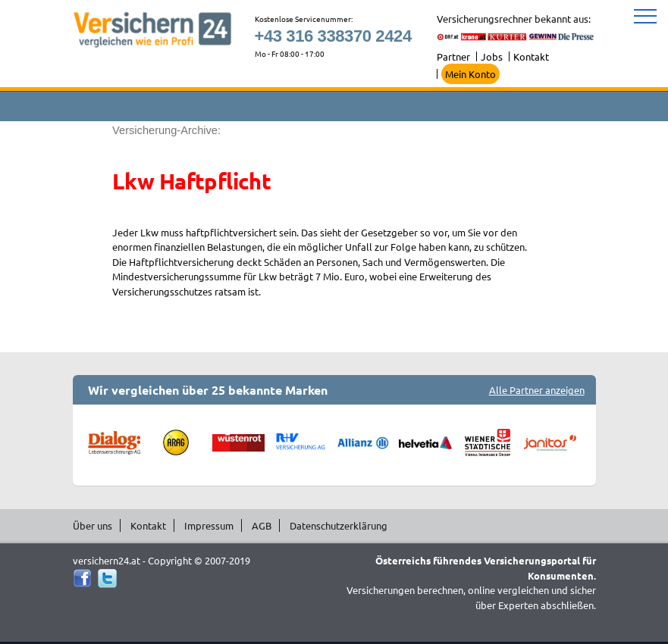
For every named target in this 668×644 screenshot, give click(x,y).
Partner (453, 56)
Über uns (93, 525)
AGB (262, 525)
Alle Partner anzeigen (537, 390)
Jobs (492, 56)
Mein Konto (470, 74)
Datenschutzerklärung (339, 525)
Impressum (209, 525)
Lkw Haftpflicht (191, 181)
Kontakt (531, 56)
